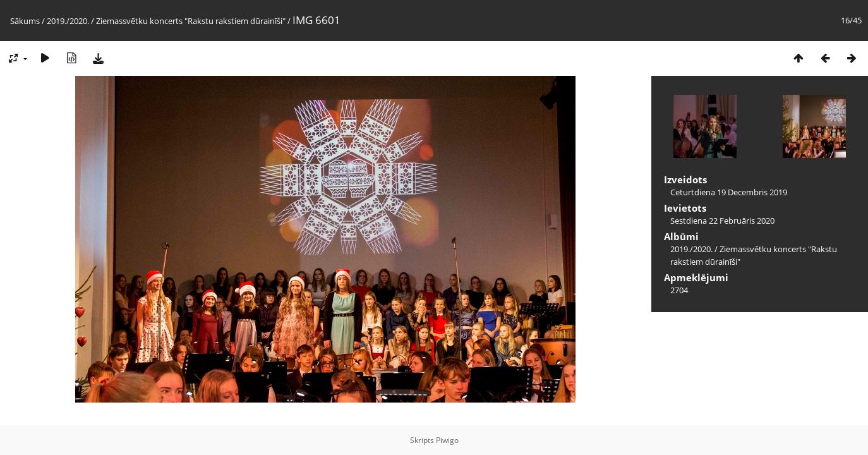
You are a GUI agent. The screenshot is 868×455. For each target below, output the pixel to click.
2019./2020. (68, 21)
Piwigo (447, 440)
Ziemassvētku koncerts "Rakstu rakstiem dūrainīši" (191, 21)
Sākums (25, 21)
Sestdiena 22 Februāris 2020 (722, 221)
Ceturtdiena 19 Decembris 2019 (729, 192)
